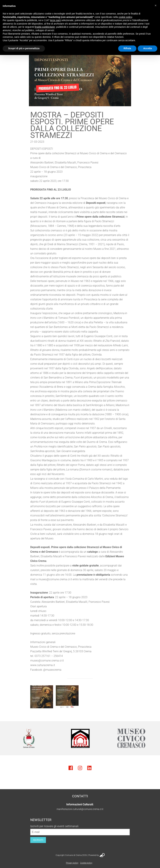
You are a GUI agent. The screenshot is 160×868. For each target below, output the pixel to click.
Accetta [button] (148, 48)
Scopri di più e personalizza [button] (24, 48)
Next (152, 738)
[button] (156, 5)
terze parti (55, 20)
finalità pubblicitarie (45, 27)
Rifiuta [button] (127, 48)
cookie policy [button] (125, 17)
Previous (8, 738)
